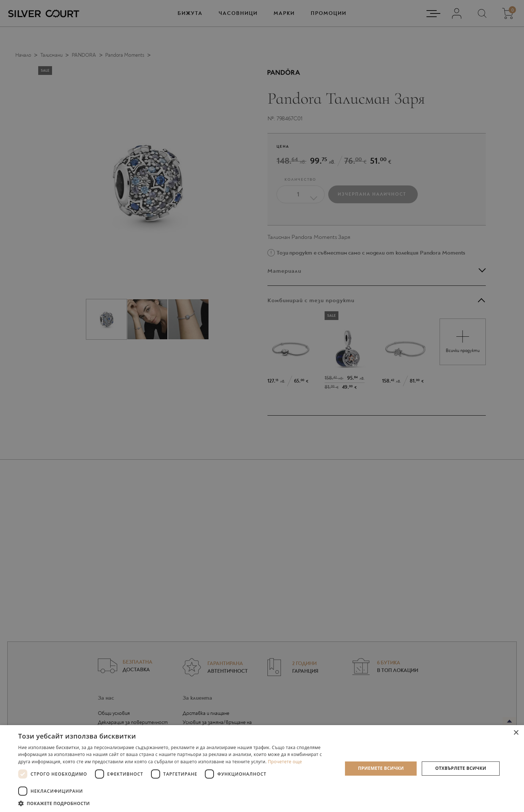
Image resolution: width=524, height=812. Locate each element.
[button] (176, 803)
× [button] (516, 733)
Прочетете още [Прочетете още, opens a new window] (285, 762)
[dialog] (262, 406)
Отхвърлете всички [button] (461, 768)
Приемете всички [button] (381, 768)
